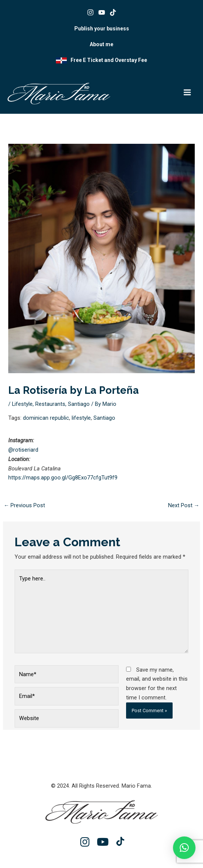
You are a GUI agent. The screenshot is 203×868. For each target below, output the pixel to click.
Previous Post (25, 505)
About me (101, 44)
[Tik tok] (113, 12)
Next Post (184, 505)
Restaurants (50, 404)
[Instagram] (90, 12)
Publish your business (102, 29)
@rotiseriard (23, 450)
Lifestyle (22, 404)
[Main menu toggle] (187, 92)
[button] (184, 848)
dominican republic (46, 418)
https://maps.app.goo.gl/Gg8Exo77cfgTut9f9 (63, 478)
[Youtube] (102, 12)
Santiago (79, 404)
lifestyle (81, 418)
